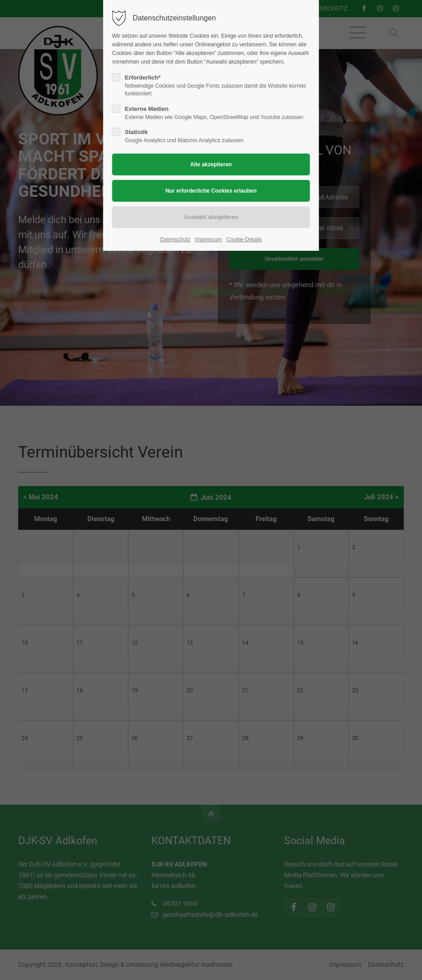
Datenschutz (175, 239)
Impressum (208, 239)
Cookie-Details (244, 239)
